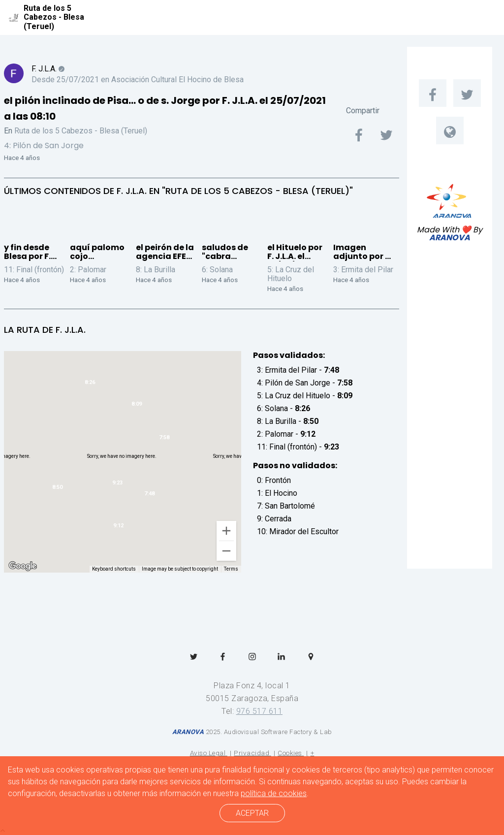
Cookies (290, 753)
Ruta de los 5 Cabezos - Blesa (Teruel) (81, 131)
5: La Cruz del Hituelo (291, 274)
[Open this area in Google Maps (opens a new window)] (23, 566)
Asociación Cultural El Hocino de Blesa (177, 80)
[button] (164, 439)
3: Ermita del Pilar (363, 270)
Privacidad (252, 753)
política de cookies (274, 793)
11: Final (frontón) (34, 270)
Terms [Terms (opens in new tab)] (231, 569)
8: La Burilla (156, 270)
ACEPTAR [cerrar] (252, 813)
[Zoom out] (226, 551)
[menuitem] (433, 93)
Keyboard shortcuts (114, 569)
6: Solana (217, 270)
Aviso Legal (208, 753)
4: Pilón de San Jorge (44, 145)
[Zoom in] (226, 531)
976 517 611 (260, 711)
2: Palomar (88, 270)
